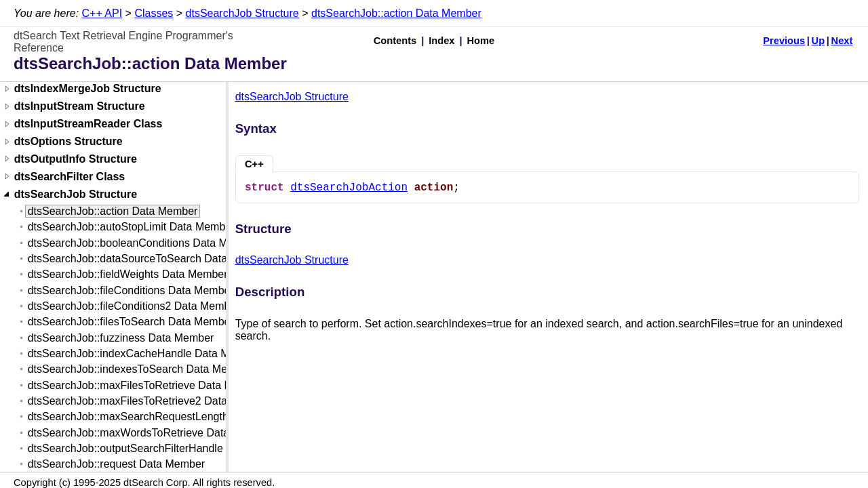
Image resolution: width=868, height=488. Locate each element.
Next (842, 41)
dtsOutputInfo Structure (76, 159)
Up (818, 41)
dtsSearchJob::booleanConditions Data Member (143, 243)
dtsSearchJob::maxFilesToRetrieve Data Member (146, 385)
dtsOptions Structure (68, 142)
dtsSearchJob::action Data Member (396, 13)
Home (481, 41)
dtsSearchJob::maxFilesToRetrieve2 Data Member (149, 401)
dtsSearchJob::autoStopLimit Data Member (132, 227)
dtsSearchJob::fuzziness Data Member (121, 338)
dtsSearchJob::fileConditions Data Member (131, 290)
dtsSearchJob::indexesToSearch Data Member (140, 369)
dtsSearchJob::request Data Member (116, 464)
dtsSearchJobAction (349, 188)
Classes (154, 13)
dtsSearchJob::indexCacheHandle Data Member (144, 353)
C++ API (102, 13)
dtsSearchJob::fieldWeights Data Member (128, 274)
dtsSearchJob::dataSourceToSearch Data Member (149, 259)
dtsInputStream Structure (80, 107)
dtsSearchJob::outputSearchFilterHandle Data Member (160, 448)
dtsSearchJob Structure (242, 13)
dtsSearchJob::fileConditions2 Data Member (134, 306)
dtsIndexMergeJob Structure (88, 89)
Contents (395, 41)
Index (441, 41)
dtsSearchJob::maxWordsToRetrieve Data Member (150, 433)
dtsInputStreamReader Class (88, 124)
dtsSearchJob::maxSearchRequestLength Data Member (163, 416)
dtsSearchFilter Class (70, 177)
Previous (784, 41)
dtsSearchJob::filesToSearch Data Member (131, 322)
